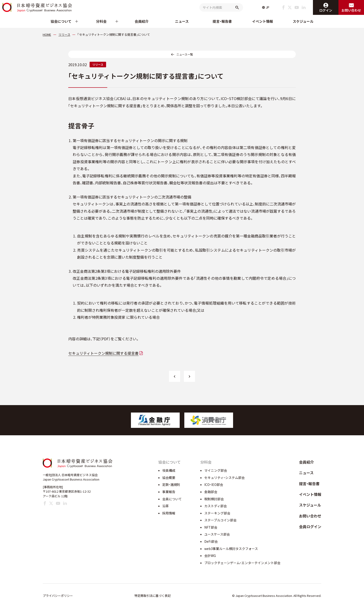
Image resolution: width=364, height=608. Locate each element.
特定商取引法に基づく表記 (153, 596)
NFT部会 (211, 527)
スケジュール (303, 21)
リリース (98, 64)
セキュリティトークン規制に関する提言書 (103, 353)
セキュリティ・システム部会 (224, 478)
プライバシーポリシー (58, 596)
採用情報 (169, 513)
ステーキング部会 (217, 513)
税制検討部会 (214, 499)
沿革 (166, 506)
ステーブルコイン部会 (220, 520)
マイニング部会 (216, 470)
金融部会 (211, 492)
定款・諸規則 (171, 484)
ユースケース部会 (217, 534)
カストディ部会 (216, 506)
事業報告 (169, 492)
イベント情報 (263, 21)
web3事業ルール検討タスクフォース (231, 549)
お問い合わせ (310, 516)
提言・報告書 (222, 21)
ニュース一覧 (185, 54)
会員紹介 (142, 21)
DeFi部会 (211, 541)
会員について (172, 499)
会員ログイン (310, 527)
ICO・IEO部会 (214, 484)
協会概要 (169, 478)
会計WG (210, 556)
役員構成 (169, 470)
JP (268, 7)
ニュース (182, 21)
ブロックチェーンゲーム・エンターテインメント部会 (242, 563)
